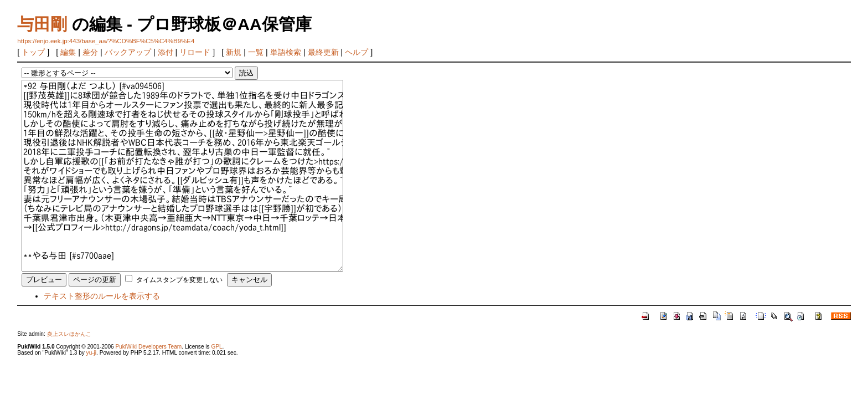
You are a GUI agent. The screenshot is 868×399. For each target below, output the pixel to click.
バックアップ (128, 52)
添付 (166, 52)
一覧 (256, 52)
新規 (234, 52)
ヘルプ (356, 52)
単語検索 (286, 52)
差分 (90, 52)
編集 (68, 52)
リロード (195, 52)
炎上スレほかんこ (69, 334)
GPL (216, 347)
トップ (33, 52)
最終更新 (323, 52)
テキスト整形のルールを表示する (102, 296)
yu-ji (91, 353)
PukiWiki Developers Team (148, 347)
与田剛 (42, 24)
